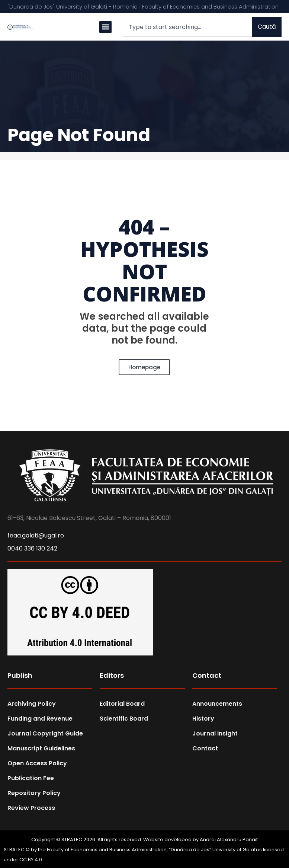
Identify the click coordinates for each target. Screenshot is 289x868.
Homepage (144, 367)
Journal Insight (215, 733)
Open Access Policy (37, 763)
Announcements (217, 704)
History (203, 719)
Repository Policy (34, 793)
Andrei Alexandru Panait (229, 840)
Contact (205, 748)
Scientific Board (124, 719)
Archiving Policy (32, 704)
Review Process (31, 808)
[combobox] (187, 27)
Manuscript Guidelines (41, 748)
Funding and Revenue (40, 719)
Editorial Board (122, 704)
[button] (105, 27)
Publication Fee (31, 778)
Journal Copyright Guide (45, 733)
